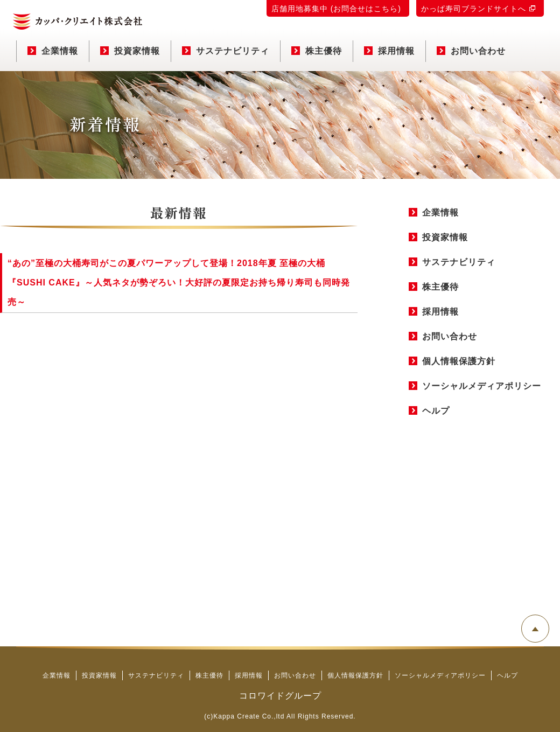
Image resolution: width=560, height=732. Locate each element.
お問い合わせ (471, 51)
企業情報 (53, 51)
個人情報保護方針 (459, 361)
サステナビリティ (226, 51)
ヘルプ (436, 411)
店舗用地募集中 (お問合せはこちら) (336, 9)
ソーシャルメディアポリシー (482, 386)
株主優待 (317, 51)
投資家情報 (130, 51)
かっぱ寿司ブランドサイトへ (474, 9)
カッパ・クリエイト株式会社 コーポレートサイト (78, 22)
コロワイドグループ (280, 696)
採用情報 (389, 51)
